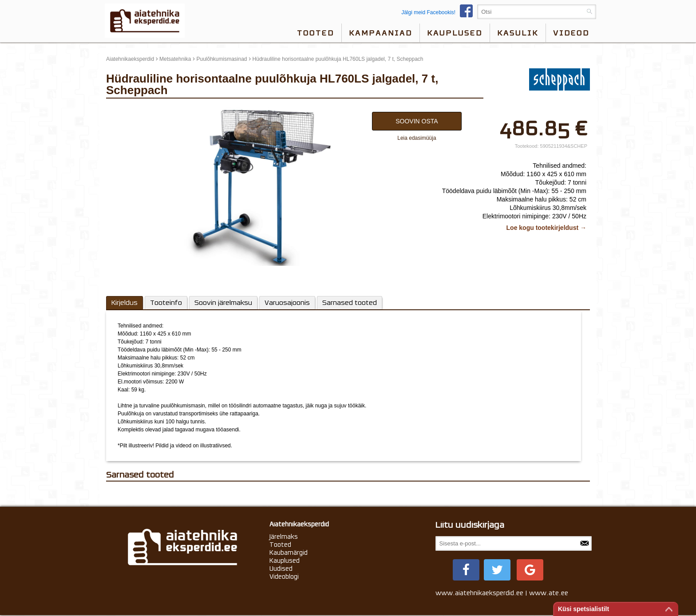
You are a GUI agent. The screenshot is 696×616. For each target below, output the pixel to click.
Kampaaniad (381, 33)
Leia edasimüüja (417, 138)
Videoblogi (284, 577)
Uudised (281, 569)
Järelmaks (284, 537)
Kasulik (518, 33)
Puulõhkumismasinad (221, 59)
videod (571, 33)
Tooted (316, 33)
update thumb (125, 110)
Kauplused (455, 33)
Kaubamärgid (289, 553)
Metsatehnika (175, 59)
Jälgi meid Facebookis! (439, 12)
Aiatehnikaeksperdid (130, 59)
